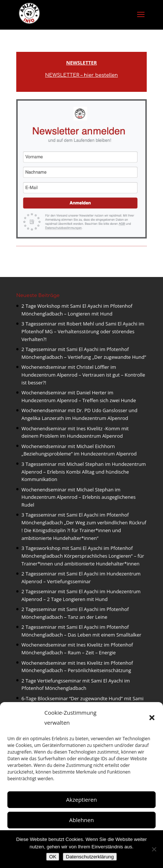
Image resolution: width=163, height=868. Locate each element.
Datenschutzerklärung (90, 857)
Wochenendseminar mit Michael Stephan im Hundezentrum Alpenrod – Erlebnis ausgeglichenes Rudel (79, 497)
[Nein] (154, 849)
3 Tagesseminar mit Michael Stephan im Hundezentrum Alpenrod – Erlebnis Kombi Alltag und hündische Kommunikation (84, 472)
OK (53, 857)
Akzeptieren (81, 799)
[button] (152, 718)
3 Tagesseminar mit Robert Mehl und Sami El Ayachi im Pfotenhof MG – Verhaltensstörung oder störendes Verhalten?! (83, 331)
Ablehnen (81, 820)
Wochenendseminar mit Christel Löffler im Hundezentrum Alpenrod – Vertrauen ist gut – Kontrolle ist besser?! (83, 375)
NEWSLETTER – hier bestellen (81, 75)
